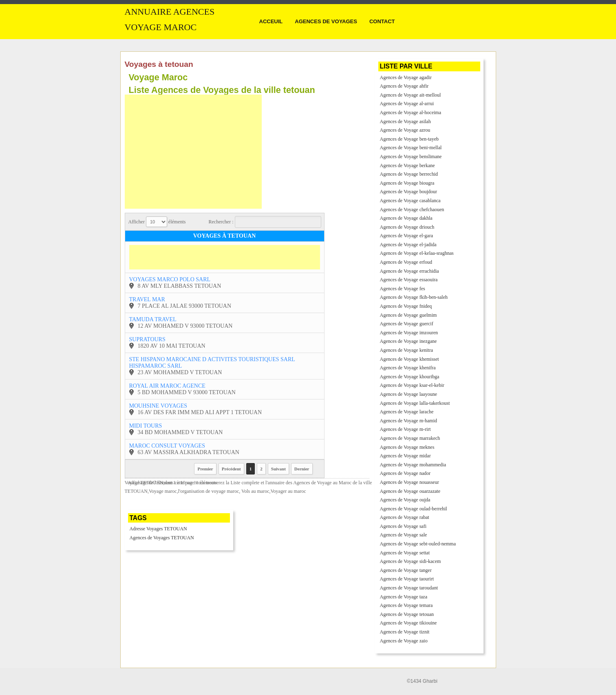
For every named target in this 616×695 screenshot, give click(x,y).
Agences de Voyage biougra (407, 183)
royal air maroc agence (167, 386)
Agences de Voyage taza (404, 597)
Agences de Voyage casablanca (410, 201)
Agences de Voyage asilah (405, 121)
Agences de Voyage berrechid (409, 174)
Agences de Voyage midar (405, 456)
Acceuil (271, 21)
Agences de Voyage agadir (406, 77)
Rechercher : (265, 222)
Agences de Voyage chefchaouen (412, 210)
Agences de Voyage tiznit (405, 632)
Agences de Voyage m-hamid (409, 421)
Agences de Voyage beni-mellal (411, 148)
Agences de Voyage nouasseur (410, 482)
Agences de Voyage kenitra (407, 350)
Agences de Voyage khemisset (410, 359)
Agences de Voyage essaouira (409, 280)
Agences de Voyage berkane (407, 165)
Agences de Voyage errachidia (410, 271)
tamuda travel (153, 319)
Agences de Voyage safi (403, 526)
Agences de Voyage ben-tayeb (410, 139)
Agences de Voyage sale (404, 535)
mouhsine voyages (158, 406)
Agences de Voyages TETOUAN (162, 538)
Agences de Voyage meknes (407, 447)
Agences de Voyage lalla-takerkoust (415, 403)
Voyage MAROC (161, 27)
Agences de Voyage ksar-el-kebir (412, 385)
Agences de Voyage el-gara (407, 236)
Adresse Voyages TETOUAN (158, 529)
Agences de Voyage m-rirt (405, 429)
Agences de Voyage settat (405, 553)
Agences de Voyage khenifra (408, 368)
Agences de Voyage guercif (407, 324)
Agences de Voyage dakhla (406, 218)
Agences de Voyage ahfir (404, 86)
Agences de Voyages (326, 21)
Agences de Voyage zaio (404, 641)
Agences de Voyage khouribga (410, 377)
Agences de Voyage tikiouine (408, 623)
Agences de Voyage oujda (405, 500)
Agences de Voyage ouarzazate (410, 491)
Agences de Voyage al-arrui (407, 104)
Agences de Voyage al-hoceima (411, 113)
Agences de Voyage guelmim (408, 315)
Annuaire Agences (170, 12)
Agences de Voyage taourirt (407, 579)
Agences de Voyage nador (405, 473)
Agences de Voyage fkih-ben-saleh (414, 297)
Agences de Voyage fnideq (406, 306)
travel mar (147, 299)
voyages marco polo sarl (170, 279)
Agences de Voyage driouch (407, 227)
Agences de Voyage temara (406, 605)
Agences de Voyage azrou (405, 130)
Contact (382, 21)
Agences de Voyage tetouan (407, 614)
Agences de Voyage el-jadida (408, 245)
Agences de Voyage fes (403, 289)
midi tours (146, 426)
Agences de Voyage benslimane (411, 157)
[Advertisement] (193, 152)
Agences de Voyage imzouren (409, 333)
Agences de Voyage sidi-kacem (411, 561)
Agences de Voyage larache (407, 412)
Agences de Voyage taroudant (409, 588)
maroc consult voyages (167, 446)
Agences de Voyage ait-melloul (411, 95)
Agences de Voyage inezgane (408, 341)
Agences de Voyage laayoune (409, 394)
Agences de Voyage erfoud (406, 262)
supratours (147, 339)
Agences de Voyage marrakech (410, 438)
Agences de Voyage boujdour (409, 192)
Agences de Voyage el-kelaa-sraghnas (417, 253)
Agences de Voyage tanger (406, 570)
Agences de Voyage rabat (405, 517)
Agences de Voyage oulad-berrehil (414, 509)
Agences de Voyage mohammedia (413, 465)
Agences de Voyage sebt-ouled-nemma (418, 544)
